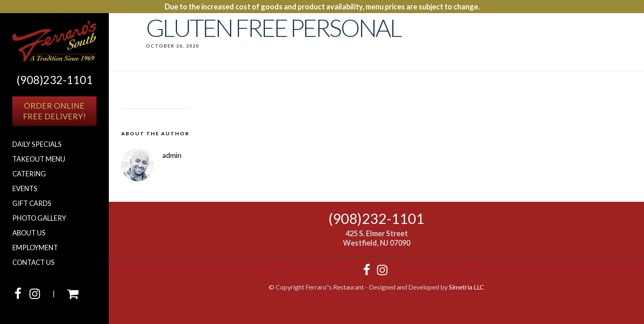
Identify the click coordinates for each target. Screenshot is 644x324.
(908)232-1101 (55, 80)
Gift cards (32, 203)
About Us (29, 233)
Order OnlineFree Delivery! (54, 111)
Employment (35, 248)
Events (25, 189)
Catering (29, 174)
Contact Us (33, 262)
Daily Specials (37, 144)
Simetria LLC (467, 287)
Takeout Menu (39, 159)
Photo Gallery (39, 218)
